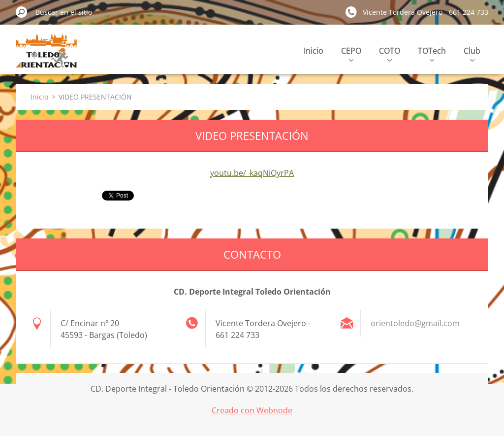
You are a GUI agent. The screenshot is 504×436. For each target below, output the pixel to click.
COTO (390, 53)
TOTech (432, 53)
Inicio (314, 51)
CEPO (351, 53)
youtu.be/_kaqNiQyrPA (252, 173)
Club (472, 53)
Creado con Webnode (252, 410)
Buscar (22, 12)
